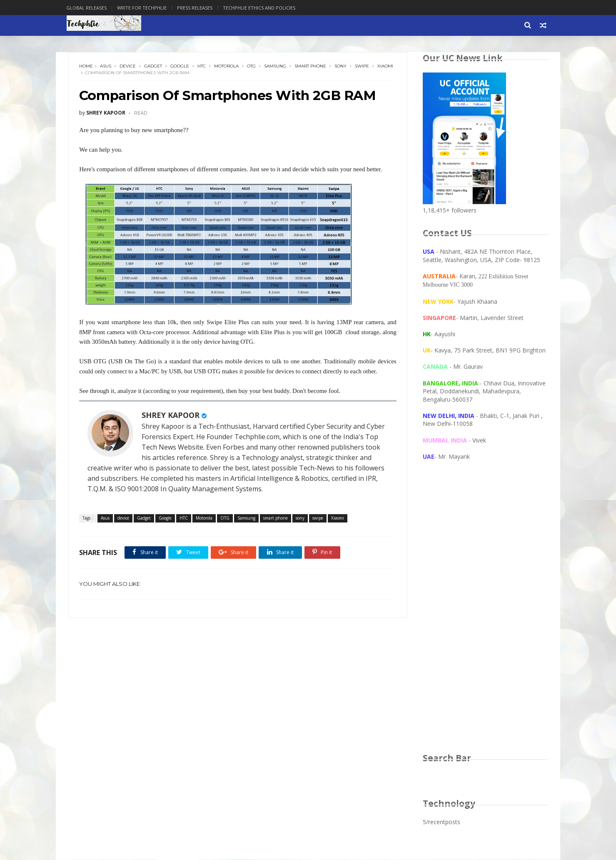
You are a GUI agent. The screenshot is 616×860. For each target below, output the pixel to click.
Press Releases (197, 8)
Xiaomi (87, 73)
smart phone (311, 66)
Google (180, 66)
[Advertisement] (485, 615)
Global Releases (89, 8)
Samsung (276, 66)
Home (86, 66)
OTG (252, 66)
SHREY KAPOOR (171, 415)
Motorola (227, 66)
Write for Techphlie (144, 8)
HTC (202, 66)
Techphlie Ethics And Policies (262, 8)
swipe (362, 66)
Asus (106, 66)
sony (341, 66)
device (128, 66)
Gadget (153, 66)
